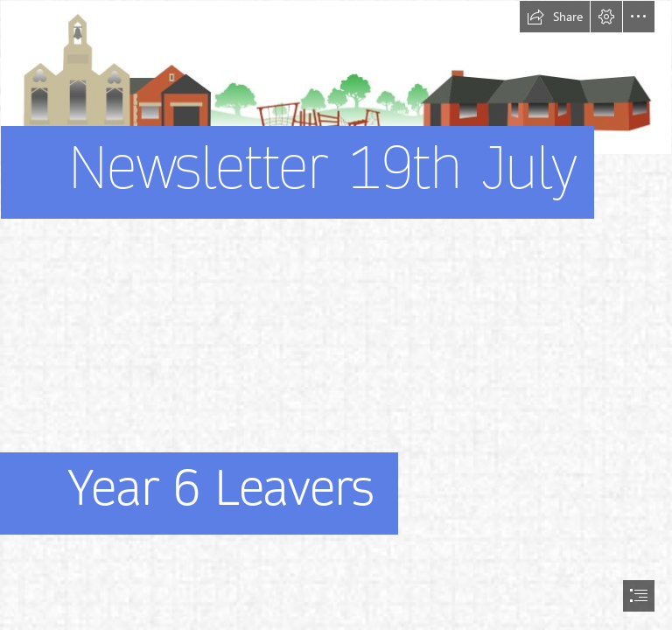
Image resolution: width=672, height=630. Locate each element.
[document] (336, 315)
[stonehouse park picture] (336, 136)
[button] (555, 17)
